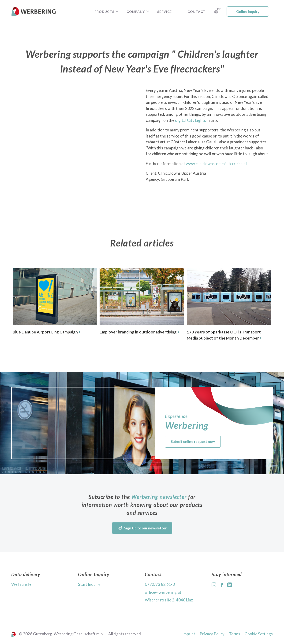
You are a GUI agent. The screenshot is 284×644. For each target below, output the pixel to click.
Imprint (189, 634)
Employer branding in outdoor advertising (139, 332)
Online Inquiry (248, 11)
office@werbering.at (163, 592)
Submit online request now (193, 441)
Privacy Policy (212, 634)
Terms (235, 634)
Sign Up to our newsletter (142, 528)
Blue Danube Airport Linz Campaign (47, 332)
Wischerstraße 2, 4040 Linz (169, 600)
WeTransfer (22, 584)
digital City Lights (191, 120)
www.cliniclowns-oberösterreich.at (217, 164)
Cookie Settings (259, 634)
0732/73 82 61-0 (160, 584)
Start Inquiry (89, 584)
